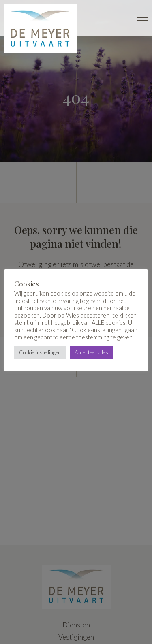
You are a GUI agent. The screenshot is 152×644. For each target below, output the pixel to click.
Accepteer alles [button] (91, 352)
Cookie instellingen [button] (40, 352)
